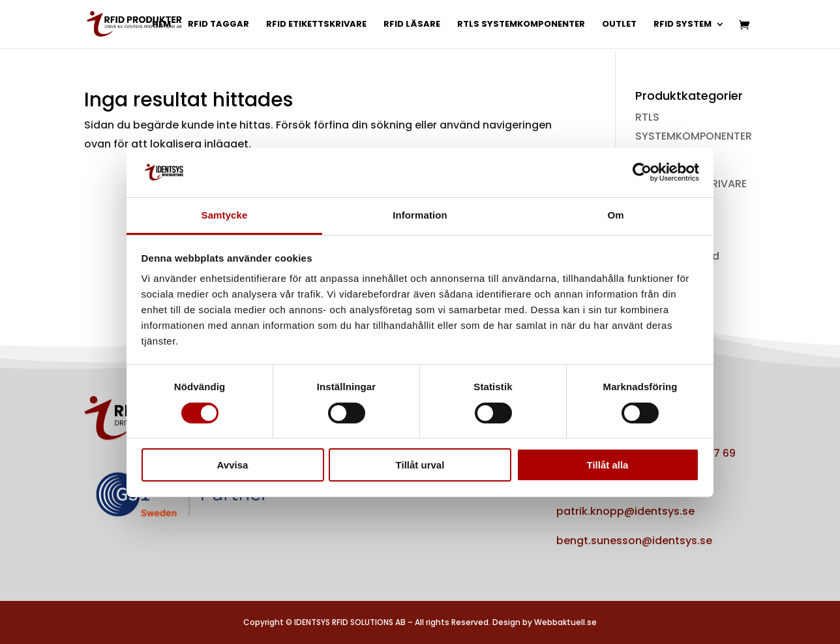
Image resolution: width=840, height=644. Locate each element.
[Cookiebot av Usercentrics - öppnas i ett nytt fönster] (642, 172)
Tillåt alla (608, 465)
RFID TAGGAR (218, 25)
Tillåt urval (420, 465)
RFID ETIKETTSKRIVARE (316, 25)
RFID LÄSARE (412, 25)
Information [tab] (420, 215)
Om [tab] (615, 215)
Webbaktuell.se (565, 622)
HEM (161, 25)
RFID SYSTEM (682, 25)
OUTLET (619, 25)
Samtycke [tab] (225, 215)
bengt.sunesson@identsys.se (634, 541)
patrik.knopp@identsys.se (625, 511)
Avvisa (233, 465)
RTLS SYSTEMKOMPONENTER (521, 25)
